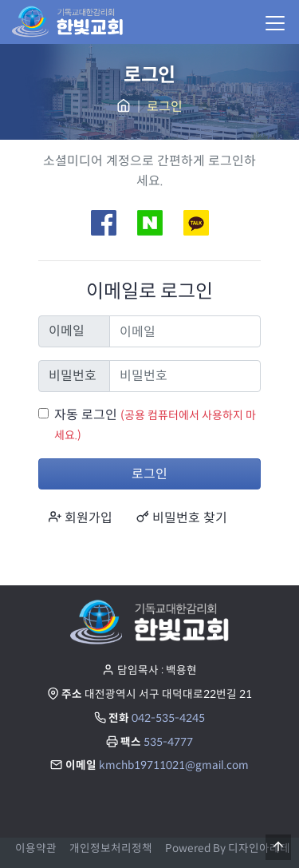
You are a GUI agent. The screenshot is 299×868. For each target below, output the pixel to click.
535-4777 (168, 742)
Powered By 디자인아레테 (228, 848)
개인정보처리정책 (111, 848)
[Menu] (274, 22)
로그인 (149, 474)
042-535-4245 (168, 718)
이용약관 (36, 848)
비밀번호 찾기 (182, 518)
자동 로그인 (86, 415)
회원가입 (81, 518)
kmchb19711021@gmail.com (174, 765)
